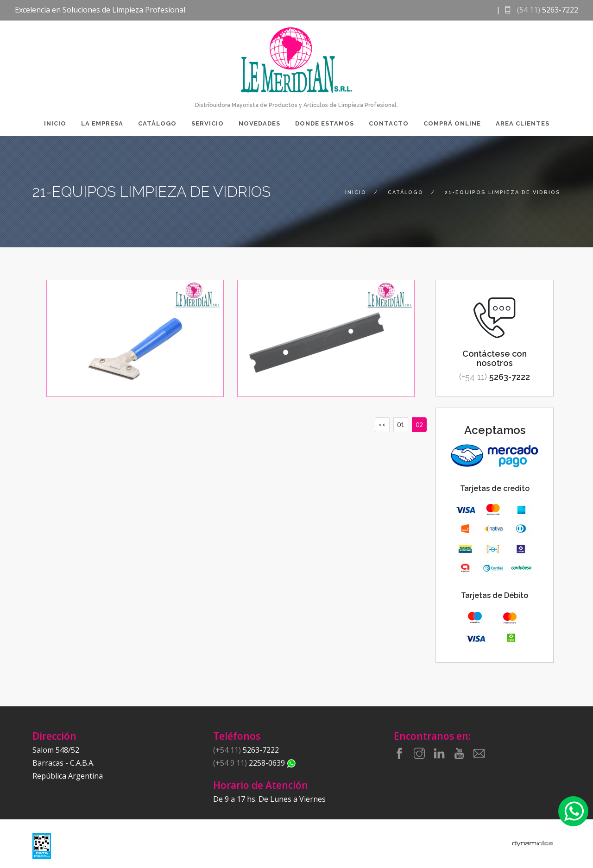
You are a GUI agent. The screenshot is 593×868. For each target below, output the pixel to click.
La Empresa (102, 123)
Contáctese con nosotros (495, 358)
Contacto (389, 123)
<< (382, 425)
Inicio (55, 123)
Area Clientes (523, 123)
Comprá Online (452, 123)
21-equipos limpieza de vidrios (503, 192)
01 (401, 425)
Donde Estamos (325, 123)
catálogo (406, 192)
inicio (356, 192)
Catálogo (157, 123)
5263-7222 (495, 377)
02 (419, 425)
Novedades (259, 123)
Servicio (208, 123)
